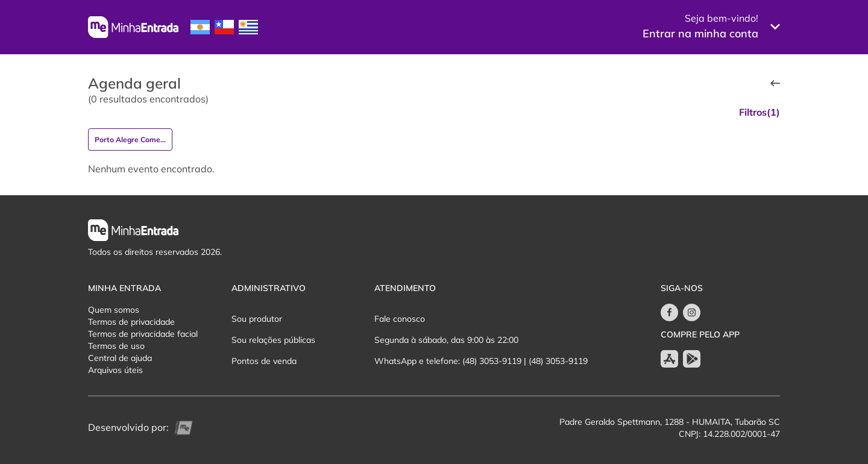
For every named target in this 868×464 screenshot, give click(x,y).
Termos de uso (116, 346)
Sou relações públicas (273, 340)
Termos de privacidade (131, 322)
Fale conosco (400, 319)
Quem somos (114, 310)
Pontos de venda (264, 361)
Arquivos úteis (115, 370)
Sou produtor (257, 319)
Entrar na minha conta (700, 33)
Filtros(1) (759, 112)
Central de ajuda (120, 358)
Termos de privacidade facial (143, 334)
